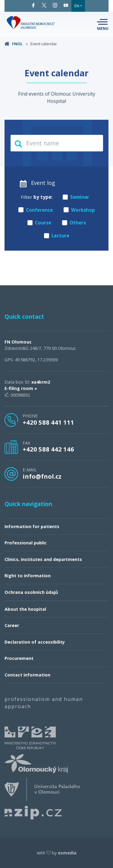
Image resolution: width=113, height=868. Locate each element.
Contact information (27, 675)
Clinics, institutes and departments (43, 559)
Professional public (26, 543)
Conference (36, 210)
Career (12, 625)
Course (39, 223)
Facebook (33, 5)
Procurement (19, 658)
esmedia (67, 853)
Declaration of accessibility (35, 642)
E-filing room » (21, 388)
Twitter (44, 5)
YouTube (66, 5)
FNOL (16, 44)
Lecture (57, 236)
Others (74, 223)
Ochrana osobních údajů (31, 592)
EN (77, 6)
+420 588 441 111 (48, 422)
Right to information (28, 576)
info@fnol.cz (42, 476)
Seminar (76, 197)
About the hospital (25, 609)
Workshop (79, 210)
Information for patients (32, 526)
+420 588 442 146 (48, 449)
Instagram (55, 5)
